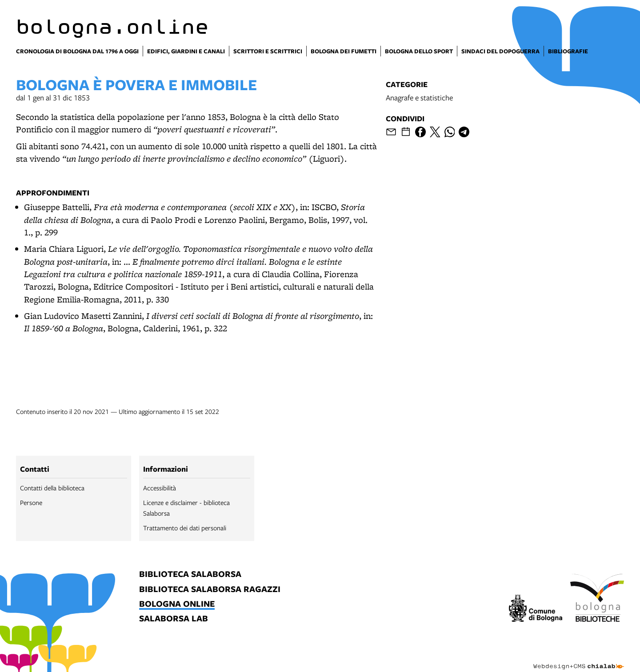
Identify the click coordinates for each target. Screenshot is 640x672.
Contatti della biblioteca (52, 488)
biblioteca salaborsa (190, 575)
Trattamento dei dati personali (185, 528)
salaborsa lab (174, 619)
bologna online (177, 604)
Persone (31, 502)
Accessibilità (160, 488)
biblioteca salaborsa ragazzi (210, 590)
